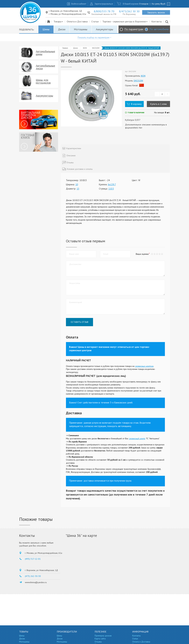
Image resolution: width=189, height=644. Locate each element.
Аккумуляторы (104, 29)
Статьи (95, 21)
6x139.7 (112, 184)
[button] (162, 254)
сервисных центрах (144, 366)
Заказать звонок (156, 12)
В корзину (136, 104)
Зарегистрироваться (104, 4)
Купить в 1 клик (158, 104)
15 (78, 189)
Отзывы (98, 642)
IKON (85, 48)
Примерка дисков (103, 636)
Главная (65, 48)
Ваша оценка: (142, 254)
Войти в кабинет (79, 4)
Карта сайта (100, 639)
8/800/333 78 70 (104, 11)
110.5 (111, 189)
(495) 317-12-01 (33, 559)
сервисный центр (137, 438)
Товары (58, 21)
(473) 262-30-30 (33, 576)
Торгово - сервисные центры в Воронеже (125, 21)
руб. (163, 4)
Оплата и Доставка (77, 21)
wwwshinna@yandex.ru (36, 582)
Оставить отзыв (79, 322)
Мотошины (81, 29)
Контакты (157, 21)
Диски (62, 29)
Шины (46, 29)
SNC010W (96, 48)
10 (77, 184)
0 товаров (144, 4)
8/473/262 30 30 (129, 11)
